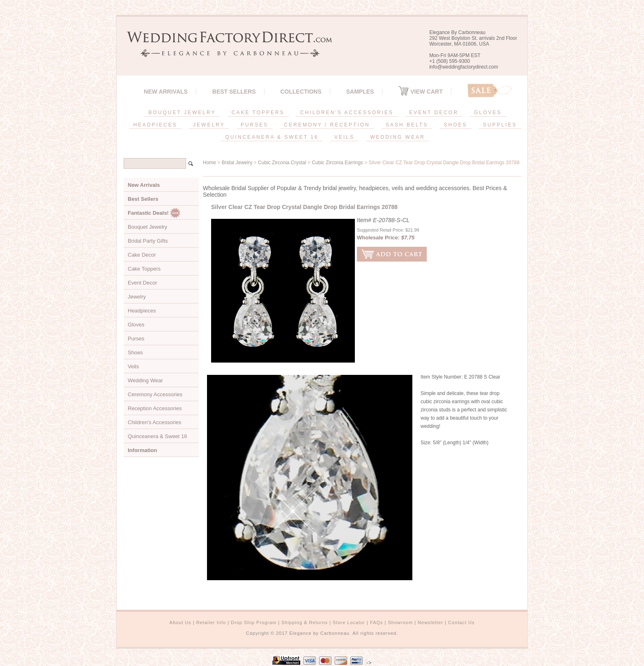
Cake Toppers (144, 269)
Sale (490, 91)
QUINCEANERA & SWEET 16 (272, 137)
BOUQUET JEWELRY (182, 113)
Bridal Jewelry (237, 163)
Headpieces (142, 311)
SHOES (456, 125)
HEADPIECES (155, 125)
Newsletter (430, 622)
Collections (301, 92)
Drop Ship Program (254, 622)
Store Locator (349, 622)
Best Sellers (234, 92)
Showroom (401, 622)
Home (209, 163)
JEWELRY (209, 125)
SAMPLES (360, 92)
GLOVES (488, 113)
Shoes (135, 353)
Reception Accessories (155, 408)
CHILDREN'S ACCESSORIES (347, 113)
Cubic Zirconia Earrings (337, 163)
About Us (181, 622)
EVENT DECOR (434, 113)
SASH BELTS (407, 125)
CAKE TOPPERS (258, 113)
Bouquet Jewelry (147, 227)
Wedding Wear (145, 380)
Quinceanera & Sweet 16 (158, 436)
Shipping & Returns (305, 622)
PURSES (254, 125)
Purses (136, 339)
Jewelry (137, 297)
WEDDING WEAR (397, 137)
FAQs (377, 622)
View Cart (420, 92)
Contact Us (461, 622)
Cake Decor (142, 255)
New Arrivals (166, 92)
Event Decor (143, 283)
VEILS (344, 137)
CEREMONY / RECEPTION (327, 125)
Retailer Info (211, 622)
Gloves (136, 325)
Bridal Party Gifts (148, 241)
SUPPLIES (500, 125)
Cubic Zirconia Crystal (282, 163)
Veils (133, 366)
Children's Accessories (154, 422)
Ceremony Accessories (155, 394)
